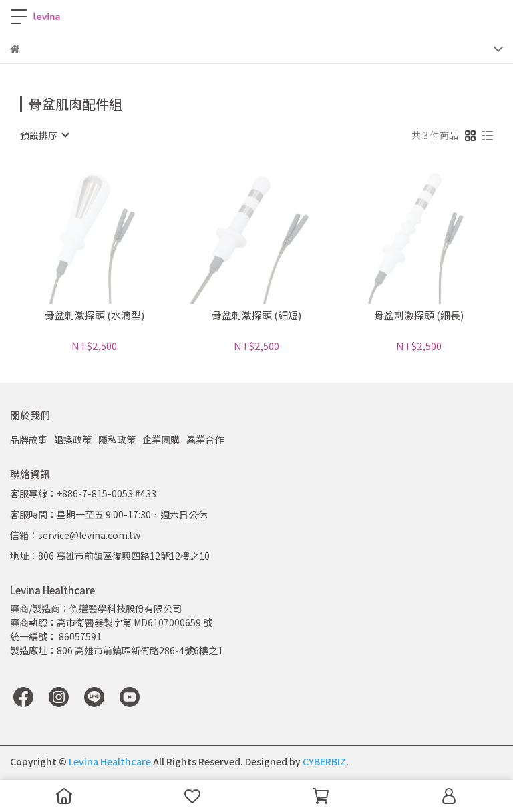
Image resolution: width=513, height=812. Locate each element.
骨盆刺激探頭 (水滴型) (95, 316)
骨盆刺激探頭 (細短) (256, 316)
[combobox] (44, 135)
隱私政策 (117, 439)
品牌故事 (29, 439)
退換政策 (73, 439)
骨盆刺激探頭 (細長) (419, 316)
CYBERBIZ (324, 761)
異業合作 (205, 439)
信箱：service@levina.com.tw (75, 535)
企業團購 (161, 439)
